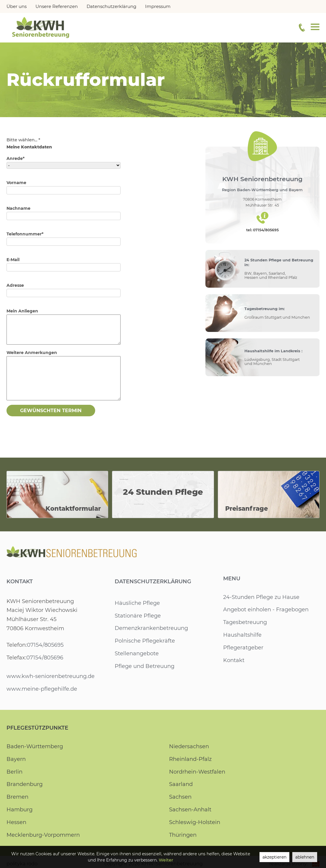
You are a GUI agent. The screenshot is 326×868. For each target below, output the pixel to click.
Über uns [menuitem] (17, 6)
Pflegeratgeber (243, 648)
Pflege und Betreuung (145, 666)
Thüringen (183, 835)
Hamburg (20, 810)
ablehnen (304, 857)
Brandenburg (25, 784)
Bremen (17, 797)
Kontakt (20, 582)
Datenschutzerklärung (153, 582)
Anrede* (15, 158)
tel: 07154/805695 (262, 230)
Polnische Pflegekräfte (145, 641)
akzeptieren (273, 857)
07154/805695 (45, 645)
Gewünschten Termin (51, 411)
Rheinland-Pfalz (190, 759)
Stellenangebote (137, 654)
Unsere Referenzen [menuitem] (56, 6)
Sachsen (180, 797)
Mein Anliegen (22, 311)
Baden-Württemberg (35, 746)
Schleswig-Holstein (194, 822)
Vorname (16, 183)
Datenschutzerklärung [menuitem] (111, 6)
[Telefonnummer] (302, 27)
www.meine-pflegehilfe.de (42, 689)
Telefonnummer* (25, 234)
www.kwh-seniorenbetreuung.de (50, 676)
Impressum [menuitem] (157, 6)
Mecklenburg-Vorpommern (43, 835)
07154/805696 (44, 658)
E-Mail (13, 260)
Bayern (16, 759)
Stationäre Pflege (138, 616)
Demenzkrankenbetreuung (151, 628)
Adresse (15, 285)
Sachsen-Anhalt (190, 810)
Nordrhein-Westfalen (197, 772)
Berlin (14, 772)
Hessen (16, 822)
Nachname (18, 208)
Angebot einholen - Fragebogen (266, 610)
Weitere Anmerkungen (31, 353)
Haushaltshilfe (242, 635)
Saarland (181, 784)
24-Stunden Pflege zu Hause (261, 597)
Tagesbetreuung (245, 622)
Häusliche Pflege (137, 603)
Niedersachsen (189, 746)
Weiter (166, 860)
